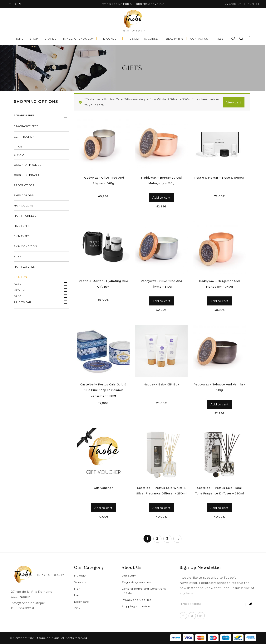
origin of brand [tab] (27, 176)
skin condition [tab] (25, 247)
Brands (51, 39)
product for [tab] (24, 186)
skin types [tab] (22, 237)
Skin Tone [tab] (21, 278)
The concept (110, 39)
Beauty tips (175, 39)
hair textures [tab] (24, 268)
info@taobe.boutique (28, 603)
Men (77, 589)
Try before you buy (78, 39)
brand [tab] (19, 156)
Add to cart (161, 198)
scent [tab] (18, 257)
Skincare (80, 582)
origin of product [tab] (28, 166)
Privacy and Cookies (136, 600)
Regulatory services (136, 582)
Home (19, 39)
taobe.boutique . (49, 638)
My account (230, 4)
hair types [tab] (22, 227)
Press (219, 39)
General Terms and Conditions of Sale (144, 591)
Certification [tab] (24, 138)
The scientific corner (143, 39)
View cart (233, 103)
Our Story (129, 576)
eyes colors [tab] (24, 196)
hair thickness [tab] (25, 217)
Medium (19, 291)
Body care (81, 602)
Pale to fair (23, 303)
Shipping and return (136, 607)
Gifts (77, 609)
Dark (18, 285)
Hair (77, 596)
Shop (34, 39)
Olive (18, 297)
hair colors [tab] (23, 206)
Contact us (199, 39)
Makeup (80, 576)
